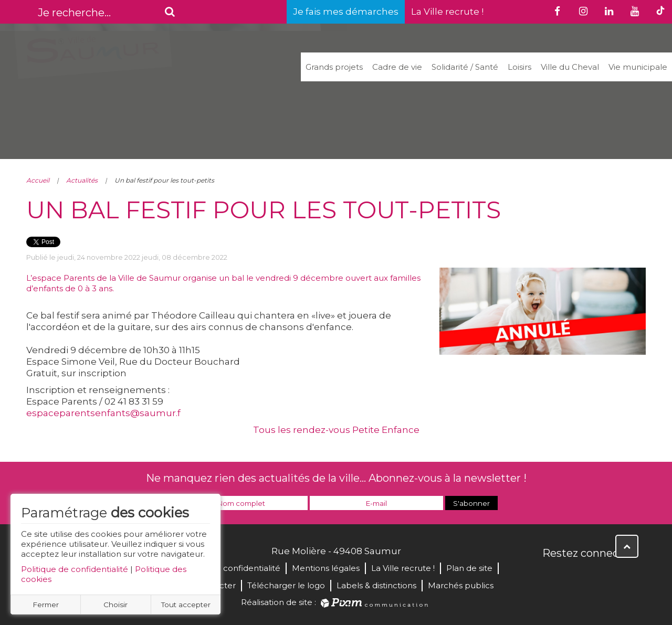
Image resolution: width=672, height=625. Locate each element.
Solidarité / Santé (465, 67)
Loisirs (519, 67)
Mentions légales (326, 568)
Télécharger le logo (286, 585)
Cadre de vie (397, 67)
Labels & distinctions (376, 585)
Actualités (82, 180)
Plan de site (469, 568)
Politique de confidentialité (75, 569)
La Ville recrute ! (447, 12)
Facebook (551, 576)
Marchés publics (461, 585)
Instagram (621, 576)
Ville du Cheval (570, 67)
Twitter (574, 576)
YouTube (597, 576)
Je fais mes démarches (346, 12)
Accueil (38, 180)
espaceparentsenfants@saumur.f (103, 413)
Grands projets (334, 67)
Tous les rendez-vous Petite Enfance (336, 430)
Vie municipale (638, 67)
